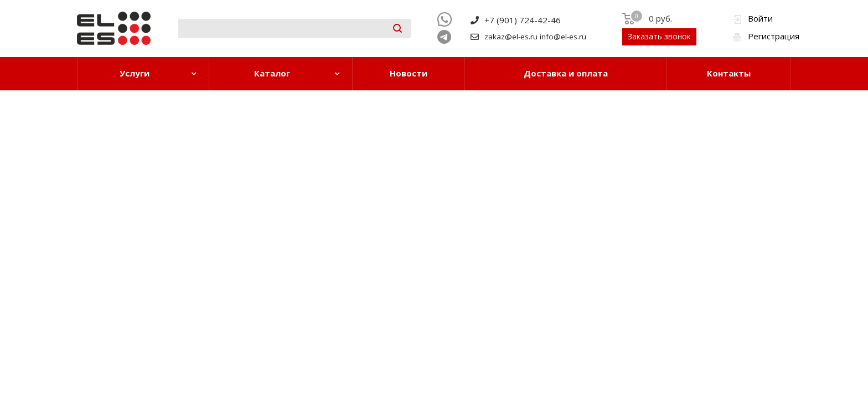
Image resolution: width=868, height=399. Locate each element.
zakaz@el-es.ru (511, 37)
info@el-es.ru (563, 37)
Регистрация (774, 36)
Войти (760, 18)
